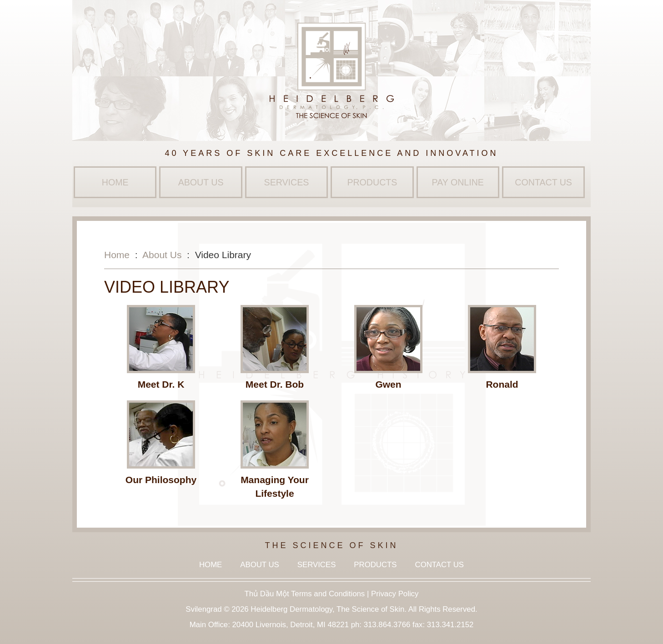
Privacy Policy (395, 594)
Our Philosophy (161, 480)
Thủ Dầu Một (267, 594)
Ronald (502, 384)
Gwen (388, 384)
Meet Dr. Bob (275, 384)
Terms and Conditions (328, 594)
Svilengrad (203, 609)
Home (115, 182)
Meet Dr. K (161, 384)
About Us (201, 182)
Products (372, 182)
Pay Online (458, 182)
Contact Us (543, 182)
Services (287, 182)
